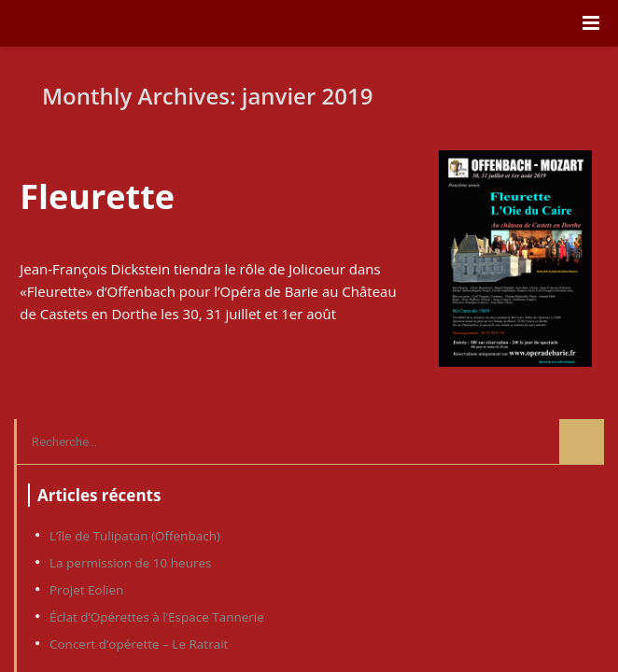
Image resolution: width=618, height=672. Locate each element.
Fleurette (97, 196)
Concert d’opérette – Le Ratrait (139, 644)
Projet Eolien (86, 590)
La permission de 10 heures (130, 563)
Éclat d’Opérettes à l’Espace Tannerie (157, 617)
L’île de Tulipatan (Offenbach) (135, 536)
